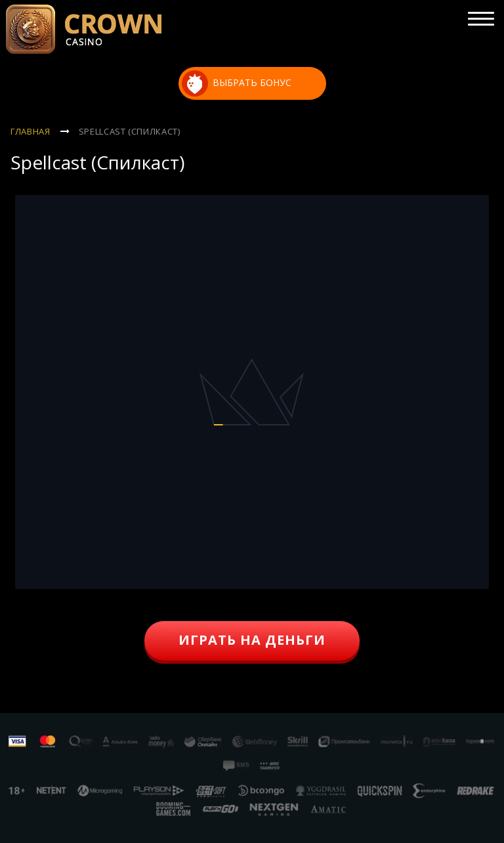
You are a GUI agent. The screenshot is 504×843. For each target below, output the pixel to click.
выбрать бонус (237, 83)
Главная (31, 131)
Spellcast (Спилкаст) (130, 131)
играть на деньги (252, 640)
